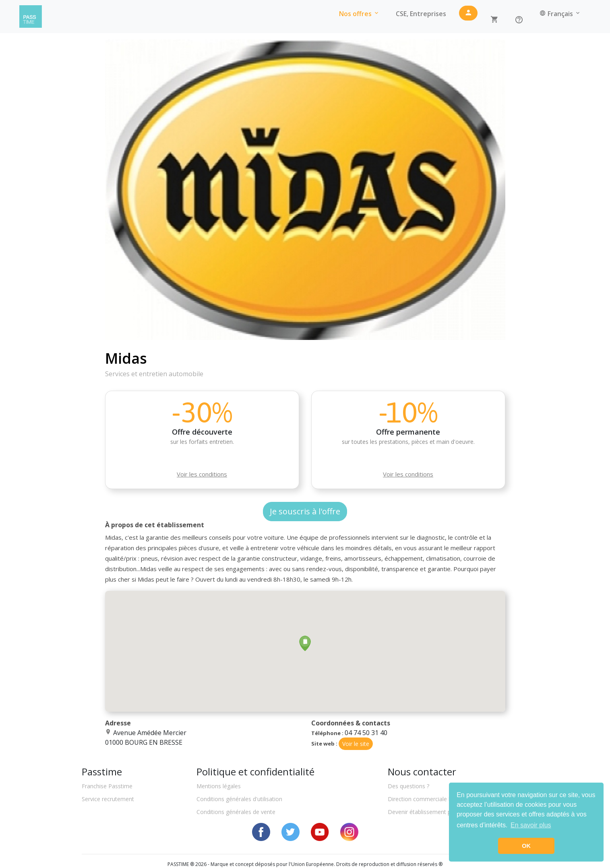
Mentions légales (219, 786)
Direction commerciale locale (426, 799)
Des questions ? (408, 786)
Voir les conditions (202, 474)
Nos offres (359, 14)
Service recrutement (108, 799)
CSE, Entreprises (421, 14)
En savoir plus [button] (531, 825)
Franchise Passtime (107, 786)
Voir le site (356, 744)
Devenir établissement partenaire (431, 812)
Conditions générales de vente (236, 812)
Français (560, 14)
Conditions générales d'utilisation (239, 799)
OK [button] (526, 846)
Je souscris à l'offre (305, 511)
